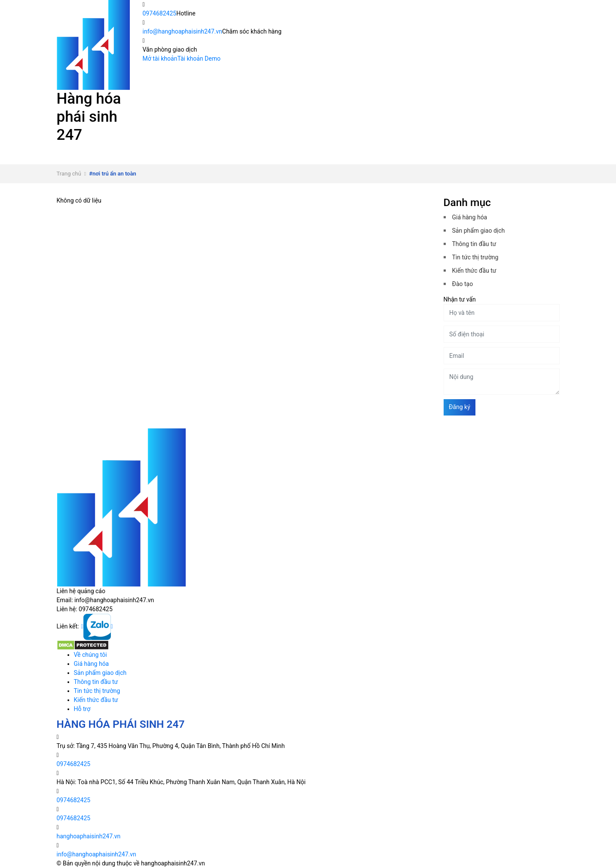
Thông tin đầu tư (394, 151)
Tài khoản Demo (199, 58)
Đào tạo (463, 284)
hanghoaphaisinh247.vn (89, 836)
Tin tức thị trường (488, 151)
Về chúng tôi (132, 151)
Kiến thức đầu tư (102, 160)
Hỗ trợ (176, 160)
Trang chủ (69, 174)
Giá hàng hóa (210, 151)
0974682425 (160, 13)
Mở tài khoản (160, 58)
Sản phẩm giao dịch (299, 151)
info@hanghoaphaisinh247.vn (182, 31)
